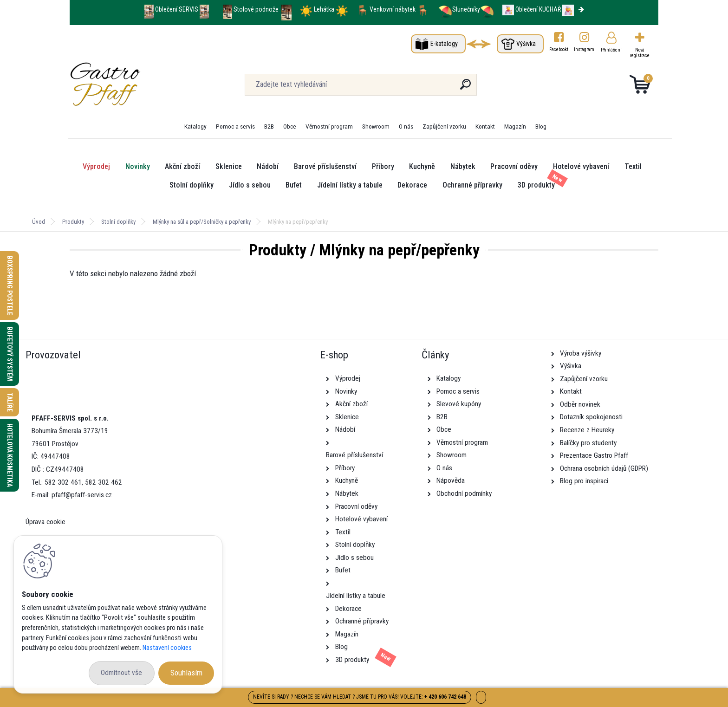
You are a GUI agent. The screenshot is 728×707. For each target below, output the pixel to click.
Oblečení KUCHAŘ (538, 9)
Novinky (138, 166)
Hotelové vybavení (581, 166)
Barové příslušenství (325, 166)
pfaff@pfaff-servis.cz (82, 495)
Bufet (294, 185)
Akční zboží (182, 166)
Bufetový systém (10, 354)
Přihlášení (611, 50)
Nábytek (463, 166)
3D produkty (536, 185)
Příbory (383, 166)
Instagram (585, 49)
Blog (541, 126)
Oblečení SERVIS (177, 9)
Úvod (39, 222)
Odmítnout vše (121, 673)
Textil (633, 166)
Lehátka (325, 9)
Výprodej (96, 166)
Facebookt (559, 49)
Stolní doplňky (192, 185)
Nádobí (268, 166)
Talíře (10, 402)
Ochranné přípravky (472, 185)
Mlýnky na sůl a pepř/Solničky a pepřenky (202, 222)
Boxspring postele (10, 285)
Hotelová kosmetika (10, 455)
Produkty (73, 222)
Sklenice (229, 166)
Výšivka (526, 44)
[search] (465, 88)
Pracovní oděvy (514, 166)
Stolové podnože (257, 9)
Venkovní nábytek (393, 9)
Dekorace (412, 185)
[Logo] (127, 84)
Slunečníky (459, 9)
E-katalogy (444, 44)
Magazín (515, 126)
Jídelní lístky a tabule (350, 185)
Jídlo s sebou (250, 185)
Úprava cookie (45, 522)
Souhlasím (186, 673)
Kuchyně (422, 166)
